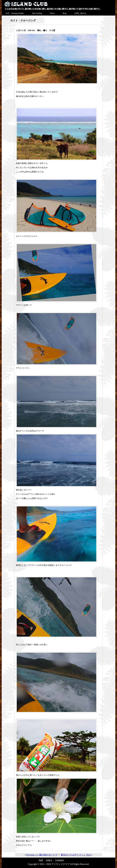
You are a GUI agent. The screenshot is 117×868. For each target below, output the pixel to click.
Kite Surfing (37, 13)
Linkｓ (49, 860)
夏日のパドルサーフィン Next (76, 855)
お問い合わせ (80, 13)
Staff (41, 860)
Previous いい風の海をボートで (42, 855)
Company (60, 860)
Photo (52, 13)
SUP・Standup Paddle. (15, 13)
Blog (65, 13)
